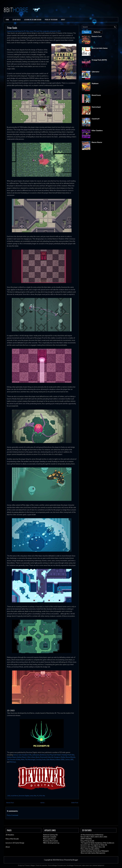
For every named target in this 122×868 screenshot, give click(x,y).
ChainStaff (96, 119)
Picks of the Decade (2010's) (90, 849)
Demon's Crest (97, 36)
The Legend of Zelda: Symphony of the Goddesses (97, 843)
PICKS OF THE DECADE (51, 20)
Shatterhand (96, 107)
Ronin (38, 757)
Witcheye (13, 762)
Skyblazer (95, 83)
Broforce (43, 755)
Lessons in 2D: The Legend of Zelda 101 (94, 845)
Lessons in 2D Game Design (33, 20)
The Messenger (30, 760)
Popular (87, 32)
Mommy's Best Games (51, 841)
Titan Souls (12, 28)
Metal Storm (96, 95)
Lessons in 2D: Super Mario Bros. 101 (93, 847)
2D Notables (17, 20)
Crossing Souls (41, 760)
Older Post (75, 803)
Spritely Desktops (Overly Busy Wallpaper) (95, 851)
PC (38, 796)
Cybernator (95, 72)
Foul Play (50, 755)
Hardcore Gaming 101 (50, 835)
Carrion (67, 760)
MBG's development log (51, 843)
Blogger (75, 860)
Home (7, 20)
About (63, 20)
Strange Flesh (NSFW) (99, 60)
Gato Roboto (51, 760)
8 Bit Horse (60, 860)
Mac (35, 796)
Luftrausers (36, 755)
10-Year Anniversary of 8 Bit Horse (92, 835)
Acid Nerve (15, 796)
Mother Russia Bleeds (68, 757)
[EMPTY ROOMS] (86, 839)
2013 (92, 837)
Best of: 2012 (85, 837)
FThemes (27, 865)
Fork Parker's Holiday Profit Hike (64, 755)
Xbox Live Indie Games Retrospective (93, 853)
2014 (97, 837)
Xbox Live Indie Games (100, 48)
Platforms (97, 32)
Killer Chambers (97, 131)
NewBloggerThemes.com (74, 865)
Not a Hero (32, 757)
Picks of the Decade (12, 839)
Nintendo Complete (50, 837)
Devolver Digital (24, 796)
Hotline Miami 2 (22, 757)
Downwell (44, 757)
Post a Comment (13, 815)
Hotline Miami (12, 757)
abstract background (99, 865)
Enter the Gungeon (54, 757)
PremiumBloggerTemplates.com (57, 865)
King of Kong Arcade (87, 841)
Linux (32, 796)
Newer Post (10, 803)
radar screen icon (87, 865)
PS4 (41, 796)
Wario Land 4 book (49, 839)
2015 (9, 796)
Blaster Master (97, 142)
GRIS (72, 760)
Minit (23, 760)
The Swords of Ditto (14, 760)
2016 (105, 837)
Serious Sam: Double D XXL (23, 755)
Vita (44, 796)
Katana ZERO (60, 760)
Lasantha (44, 865)
